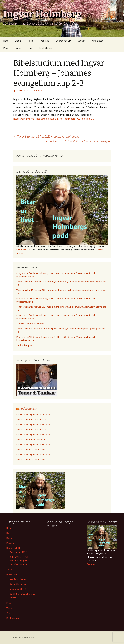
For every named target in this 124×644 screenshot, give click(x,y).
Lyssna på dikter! (18, 589)
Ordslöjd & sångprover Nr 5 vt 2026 (33, 434)
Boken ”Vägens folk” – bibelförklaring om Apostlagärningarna (20, 560)
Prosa (6, 48)
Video (19, 48)
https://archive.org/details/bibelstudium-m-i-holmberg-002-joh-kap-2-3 (54, 119)
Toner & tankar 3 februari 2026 (31, 439)
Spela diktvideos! (18, 584)
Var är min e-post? (25, 345)
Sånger (81, 41)
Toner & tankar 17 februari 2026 (31, 419)
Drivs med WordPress (24, 637)
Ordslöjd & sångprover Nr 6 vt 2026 (33, 424)
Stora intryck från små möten (31, 324)
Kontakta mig (46, 48)
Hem (6, 41)
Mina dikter (97, 41)
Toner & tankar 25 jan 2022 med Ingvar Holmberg (78, 141)
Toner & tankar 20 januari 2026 (31, 459)
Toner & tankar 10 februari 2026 (31, 429)
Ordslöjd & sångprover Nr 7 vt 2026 (33, 414)
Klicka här (21, 250)
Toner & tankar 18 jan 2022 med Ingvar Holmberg (46, 136)
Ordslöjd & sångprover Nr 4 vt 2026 (33, 444)
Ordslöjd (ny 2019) (18, 552)
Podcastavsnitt (29, 408)
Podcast (45, 41)
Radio (31, 41)
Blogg (18, 41)
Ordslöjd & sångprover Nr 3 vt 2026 (33, 454)
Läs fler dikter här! (18, 579)
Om (30, 48)
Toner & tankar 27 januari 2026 (31, 449)
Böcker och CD (63, 41)
